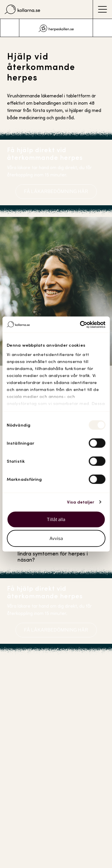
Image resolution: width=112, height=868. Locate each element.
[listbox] (56, 28)
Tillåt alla (56, 519)
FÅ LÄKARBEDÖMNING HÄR (56, 191)
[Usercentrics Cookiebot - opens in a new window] (80, 325)
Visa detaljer (81, 502)
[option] (56, 28)
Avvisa (56, 539)
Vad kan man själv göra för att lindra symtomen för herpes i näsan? (55, 554)
